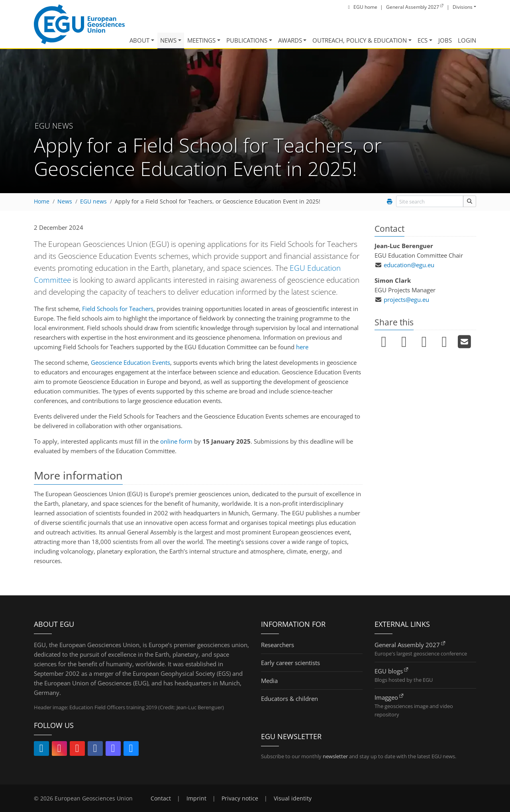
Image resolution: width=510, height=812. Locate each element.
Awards (290, 40)
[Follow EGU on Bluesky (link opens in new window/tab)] (131, 749)
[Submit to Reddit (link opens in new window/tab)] (444, 342)
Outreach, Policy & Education (360, 40)
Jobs (445, 40)
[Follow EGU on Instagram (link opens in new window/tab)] (59, 749)
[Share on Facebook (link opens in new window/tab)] (404, 342)
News (168, 40)
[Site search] (470, 201)
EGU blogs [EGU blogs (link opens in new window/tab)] (389, 671)
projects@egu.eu (406, 299)
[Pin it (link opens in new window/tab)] (424, 342)
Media (269, 681)
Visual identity (293, 798)
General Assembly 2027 (407, 645)
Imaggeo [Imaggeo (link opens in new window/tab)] (386, 697)
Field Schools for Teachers (118, 309)
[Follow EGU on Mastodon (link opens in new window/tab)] (113, 749)
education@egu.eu (409, 265)
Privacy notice (240, 798)
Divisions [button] (463, 7)
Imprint (196, 798)
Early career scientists (290, 663)
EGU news (93, 202)
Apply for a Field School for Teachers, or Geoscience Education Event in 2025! (218, 202)
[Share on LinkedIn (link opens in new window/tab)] (384, 342)
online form (176, 441)
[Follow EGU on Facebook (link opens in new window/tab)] (95, 749)
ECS (423, 40)
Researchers (278, 645)
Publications (247, 40)
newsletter (335, 756)
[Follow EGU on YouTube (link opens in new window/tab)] (77, 749)
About (139, 40)
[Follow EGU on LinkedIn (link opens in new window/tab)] (41, 749)
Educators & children (289, 699)
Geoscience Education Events (130, 362)
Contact (161, 798)
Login (467, 40)
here (302, 347)
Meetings (201, 40)
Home (42, 202)
